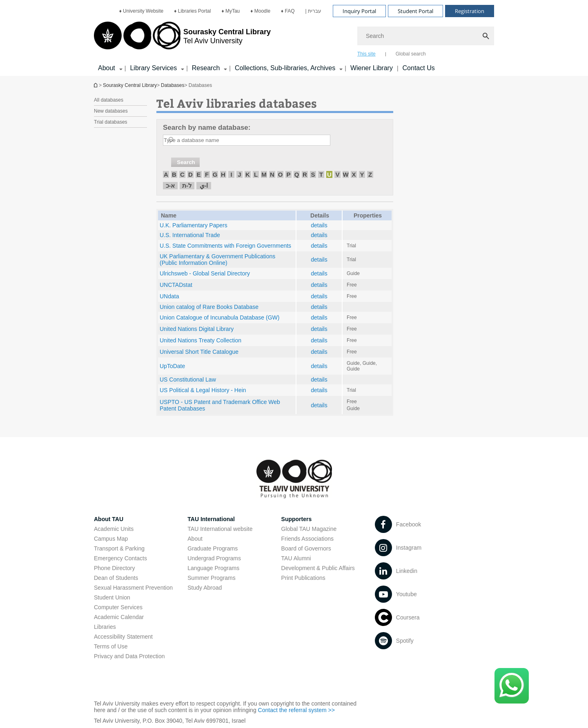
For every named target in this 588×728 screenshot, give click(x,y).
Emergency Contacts (120, 558)
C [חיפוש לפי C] (182, 174)
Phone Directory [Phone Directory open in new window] (114, 568)
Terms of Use (111, 646)
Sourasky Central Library (130, 85)
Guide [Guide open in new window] (353, 273)
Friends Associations (307, 539)
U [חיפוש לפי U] (329, 174)
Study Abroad (205, 588)
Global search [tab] (411, 54)
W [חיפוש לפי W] (345, 174)
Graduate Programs (213, 548)
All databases (109, 100)
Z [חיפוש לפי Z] (370, 174)
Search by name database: (207, 128)
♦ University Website (141, 11)
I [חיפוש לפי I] (231, 174)
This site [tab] (366, 54)
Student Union (112, 597)
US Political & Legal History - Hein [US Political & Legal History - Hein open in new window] (203, 390)
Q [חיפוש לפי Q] (297, 174)
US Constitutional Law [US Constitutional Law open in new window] (188, 380)
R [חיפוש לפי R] (305, 174)
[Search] (426, 36)
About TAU (109, 519)
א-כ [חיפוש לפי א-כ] (170, 185)
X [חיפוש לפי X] (354, 174)
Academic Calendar (119, 617)
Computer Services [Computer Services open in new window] (118, 607)
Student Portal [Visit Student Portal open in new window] (415, 11)
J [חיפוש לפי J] (239, 174)
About (195, 539)
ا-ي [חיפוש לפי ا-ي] (204, 185)
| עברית (313, 11)
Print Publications (303, 578)
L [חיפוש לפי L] (256, 174)
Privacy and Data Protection (129, 656)
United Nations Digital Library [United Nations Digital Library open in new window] (197, 329)
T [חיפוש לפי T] (321, 174)
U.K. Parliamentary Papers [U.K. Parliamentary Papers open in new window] (194, 225)
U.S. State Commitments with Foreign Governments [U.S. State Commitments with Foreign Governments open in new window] (225, 246)
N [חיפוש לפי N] (272, 174)
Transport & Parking (119, 548)
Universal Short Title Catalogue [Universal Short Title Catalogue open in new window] (199, 352)
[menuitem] (141, 11)
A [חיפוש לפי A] (166, 174)
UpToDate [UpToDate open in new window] (172, 366)
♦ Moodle (260, 11)
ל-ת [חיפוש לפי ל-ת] (187, 185)
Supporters (297, 519)
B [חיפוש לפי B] (174, 174)
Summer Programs (211, 578)
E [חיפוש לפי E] (198, 174)
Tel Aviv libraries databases (237, 103)
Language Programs (213, 568)
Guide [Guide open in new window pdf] (353, 363)
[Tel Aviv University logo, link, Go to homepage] (182, 39)
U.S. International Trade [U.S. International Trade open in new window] (190, 235)
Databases (173, 85)
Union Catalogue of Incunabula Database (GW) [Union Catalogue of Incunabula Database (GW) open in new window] (219, 317)
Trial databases (111, 122)
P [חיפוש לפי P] (288, 174)
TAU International (211, 519)
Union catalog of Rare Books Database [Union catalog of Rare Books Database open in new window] (209, 307)
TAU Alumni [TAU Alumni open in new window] (296, 558)
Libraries (105, 627)
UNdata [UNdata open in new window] (169, 296)
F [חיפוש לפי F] (207, 174)
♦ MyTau (231, 11)
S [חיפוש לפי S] (313, 174)
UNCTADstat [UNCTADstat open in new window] (176, 285)
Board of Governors (306, 548)
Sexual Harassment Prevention (133, 588)
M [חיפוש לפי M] (264, 174)
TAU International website (220, 529)
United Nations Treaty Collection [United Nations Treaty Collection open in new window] (200, 340)
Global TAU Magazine (309, 529)
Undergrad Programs (214, 558)
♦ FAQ (288, 11)
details (319, 225)
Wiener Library (372, 68)
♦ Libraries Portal (192, 11)
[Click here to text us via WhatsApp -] (512, 686)
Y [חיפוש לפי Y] (362, 174)
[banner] (294, 38)
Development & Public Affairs (318, 568)
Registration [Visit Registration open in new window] (470, 11)
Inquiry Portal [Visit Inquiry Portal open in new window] (359, 11)
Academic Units (114, 529)
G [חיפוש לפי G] (215, 174)
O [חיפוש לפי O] (281, 174)
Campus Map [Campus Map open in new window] (111, 539)
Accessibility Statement (123, 637)
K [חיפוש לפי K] (248, 174)
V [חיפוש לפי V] (337, 174)
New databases (111, 111)
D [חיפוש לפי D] (190, 174)
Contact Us (419, 68)
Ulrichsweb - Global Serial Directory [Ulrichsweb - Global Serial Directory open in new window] (205, 273)
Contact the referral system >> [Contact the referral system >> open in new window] (296, 710)
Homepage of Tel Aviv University (96, 85)
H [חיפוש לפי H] (223, 174)
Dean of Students (116, 578)
